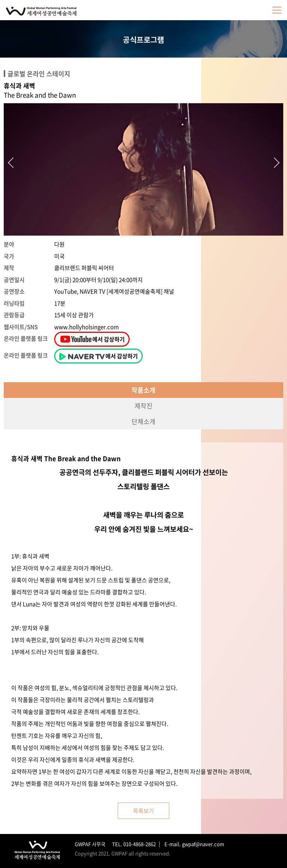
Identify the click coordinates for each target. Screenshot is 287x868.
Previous (13, 163)
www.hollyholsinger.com (87, 327)
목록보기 (143, 811)
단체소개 (143, 421)
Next (274, 163)
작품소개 (143, 390)
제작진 (143, 406)
